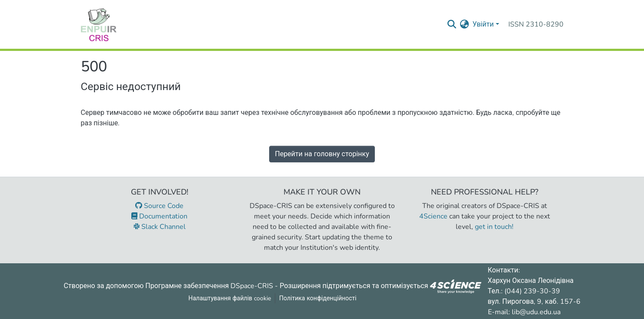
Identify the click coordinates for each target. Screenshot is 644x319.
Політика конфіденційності (318, 298)
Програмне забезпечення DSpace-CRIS (209, 285)
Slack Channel (160, 227)
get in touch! (494, 227)
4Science (433, 216)
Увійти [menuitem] (483, 24)
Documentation (159, 216)
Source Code (159, 206)
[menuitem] (464, 24)
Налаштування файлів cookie (230, 298)
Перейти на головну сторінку (322, 154)
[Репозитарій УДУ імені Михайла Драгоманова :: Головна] (99, 24)
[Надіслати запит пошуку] (452, 24)
